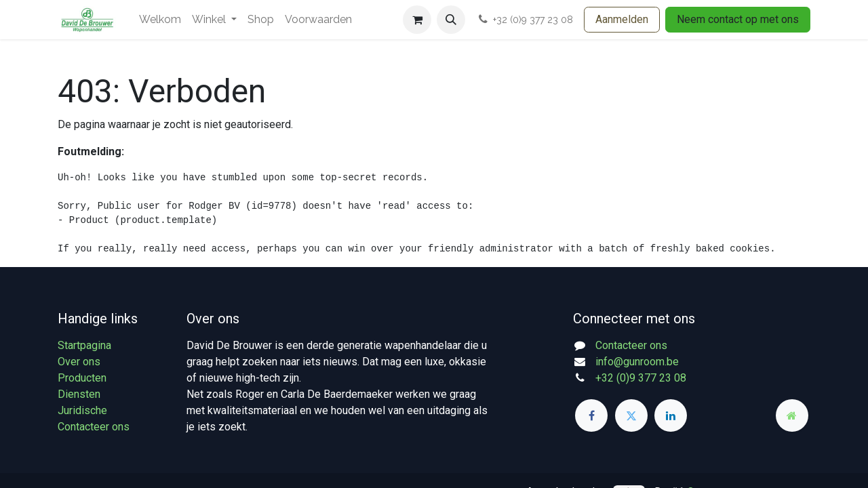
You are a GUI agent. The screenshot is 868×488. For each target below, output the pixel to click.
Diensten (79, 394)
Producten (82, 378)
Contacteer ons (94, 427)
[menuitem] (160, 20)
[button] (451, 20)
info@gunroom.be (637, 362)
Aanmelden (622, 19)
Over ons (79, 362)
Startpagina (84, 345)
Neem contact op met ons (738, 19)
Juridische (82, 410)
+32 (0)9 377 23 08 (641, 378)
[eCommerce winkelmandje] (417, 20)
